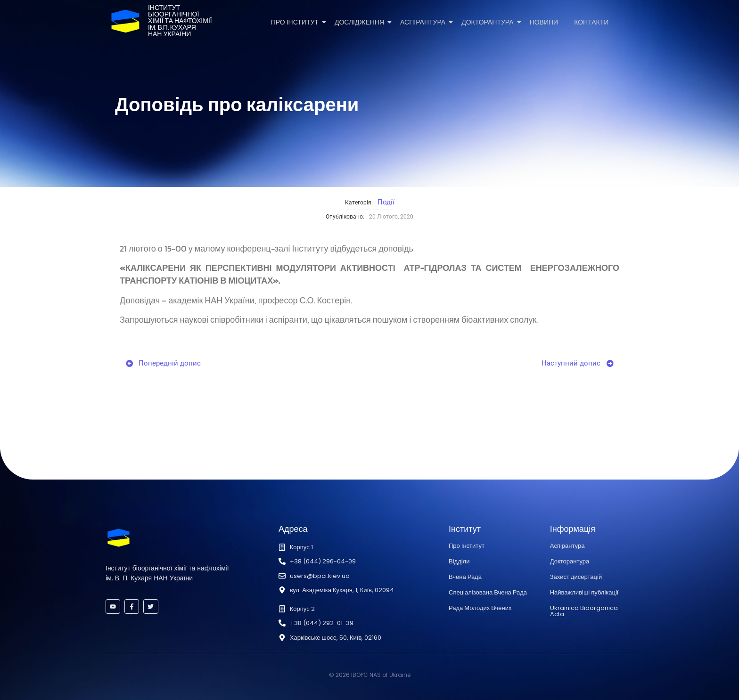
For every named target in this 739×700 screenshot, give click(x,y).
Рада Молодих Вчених (480, 608)
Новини (544, 22)
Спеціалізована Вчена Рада (488, 592)
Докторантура (489, 22)
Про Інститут (296, 22)
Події (386, 202)
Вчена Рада (465, 577)
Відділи (459, 561)
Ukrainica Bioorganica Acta (584, 611)
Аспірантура (424, 22)
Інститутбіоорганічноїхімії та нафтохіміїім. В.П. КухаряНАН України (180, 21)
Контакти (591, 22)
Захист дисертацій (576, 577)
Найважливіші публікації (584, 592)
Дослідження (361, 22)
